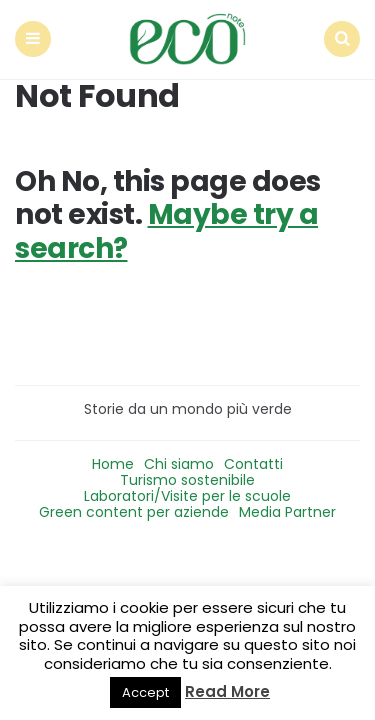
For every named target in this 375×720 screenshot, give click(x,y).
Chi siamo (179, 464)
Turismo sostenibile (187, 480)
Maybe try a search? (166, 231)
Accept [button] (145, 692)
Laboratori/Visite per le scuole (187, 496)
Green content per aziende (134, 512)
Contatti (253, 464)
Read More (227, 691)
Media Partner (287, 512)
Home (113, 464)
